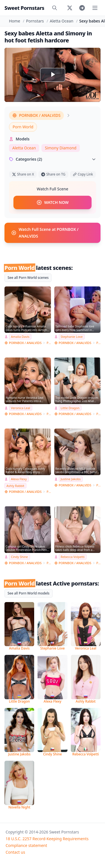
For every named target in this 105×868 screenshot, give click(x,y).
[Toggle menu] (95, 8)
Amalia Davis (20, 337)
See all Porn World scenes (28, 278)
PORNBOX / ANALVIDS (36, 115)
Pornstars (35, 21)
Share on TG (53, 174)
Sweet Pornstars (24, 8)
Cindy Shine (19, 557)
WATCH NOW (53, 202)
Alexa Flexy (19, 479)
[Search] (55, 8)
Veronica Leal (21, 408)
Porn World (23, 127)
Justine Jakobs (71, 479)
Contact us (15, 852)
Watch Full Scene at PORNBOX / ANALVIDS (45, 233)
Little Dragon (70, 408)
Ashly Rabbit (15, 486)
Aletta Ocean (62, 21)
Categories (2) (53, 159)
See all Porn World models (29, 593)
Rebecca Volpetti (73, 557)
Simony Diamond (61, 148)
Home (15, 21)
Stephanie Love (72, 337)
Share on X (23, 174)
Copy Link (83, 174)
